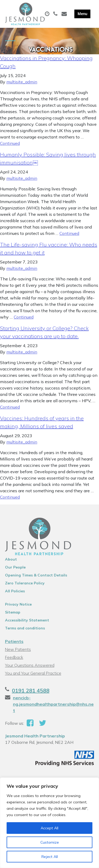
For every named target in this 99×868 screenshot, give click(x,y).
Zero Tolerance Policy (25, 583)
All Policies (15, 591)
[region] (49, 823)
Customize (50, 842)
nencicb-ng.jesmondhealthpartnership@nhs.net (53, 704)
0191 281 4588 (31, 690)
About (11, 559)
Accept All (49, 828)
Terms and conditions (25, 628)
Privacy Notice (18, 604)
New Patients (18, 649)
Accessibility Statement (27, 620)
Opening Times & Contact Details (36, 575)
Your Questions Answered (30, 665)
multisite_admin (22, 82)
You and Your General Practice (33, 673)
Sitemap (13, 612)
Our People (15, 567)
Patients (14, 641)
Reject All (50, 857)
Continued (10, 143)
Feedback (14, 657)
